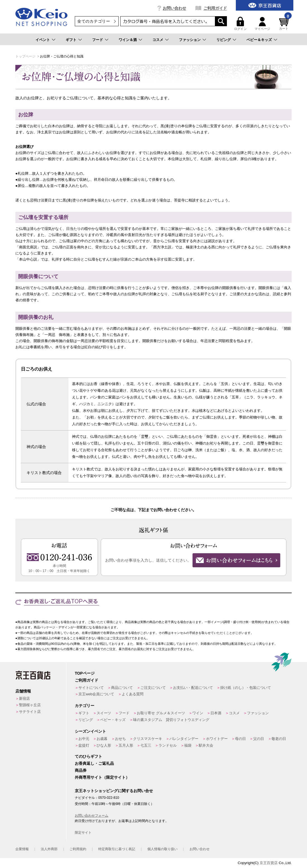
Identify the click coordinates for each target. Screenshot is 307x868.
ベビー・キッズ (113, 720)
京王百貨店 (269, 863)
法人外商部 (49, 849)
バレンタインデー (184, 739)
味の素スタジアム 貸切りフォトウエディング (171, 720)
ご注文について (153, 688)
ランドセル (168, 745)
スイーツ (104, 713)
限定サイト (83, 833)
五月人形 (126, 745)
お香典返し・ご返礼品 (94, 763)
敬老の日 (279, 739)
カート (285, 24)
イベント (43, 40)
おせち (120, 739)
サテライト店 (30, 712)
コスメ (158, 40)
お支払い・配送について (193, 688)
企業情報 (22, 849)
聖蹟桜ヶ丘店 (30, 705)
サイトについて (91, 688)
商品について (122, 688)
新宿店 (24, 699)
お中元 (84, 739)
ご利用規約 (78, 849)
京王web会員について (96, 694)
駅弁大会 (206, 745)
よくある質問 (133, 694)
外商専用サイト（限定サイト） (102, 777)
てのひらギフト (88, 756)
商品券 (81, 770)
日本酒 (216, 713)
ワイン (198, 713)
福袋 (188, 745)
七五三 (146, 745)
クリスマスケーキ (148, 739)
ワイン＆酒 (128, 40)
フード (98, 40)
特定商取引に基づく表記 (117, 849)
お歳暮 (102, 739)
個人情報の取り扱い (162, 849)
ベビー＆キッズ (259, 40)
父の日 (259, 739)
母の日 (240, 739)
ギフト (71, 40)
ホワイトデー (217, 739)
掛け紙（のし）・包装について (246, 688)
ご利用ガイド (215, 8)
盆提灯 (84, 745)
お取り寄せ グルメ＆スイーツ (161, 713)
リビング (224, 40)
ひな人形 (104, 745)
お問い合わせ (174, 8)
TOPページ (85, 673)
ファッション (190, 40)
